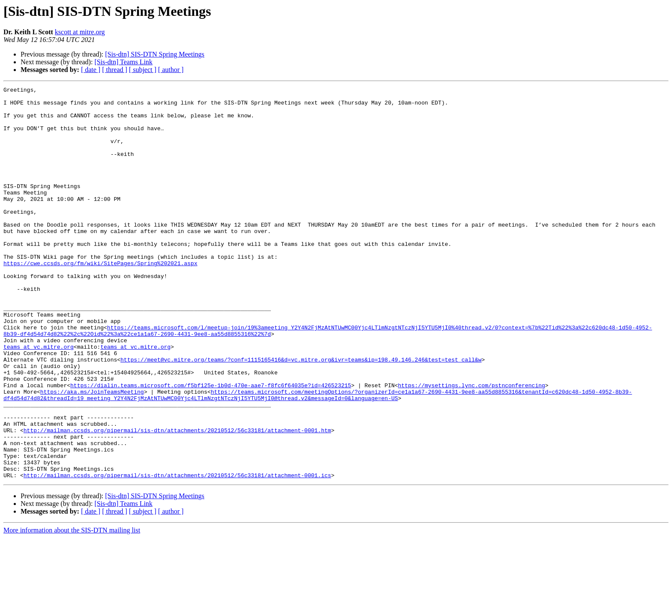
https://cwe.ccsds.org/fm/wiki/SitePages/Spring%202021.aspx (100, 299)
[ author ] (171, 70)
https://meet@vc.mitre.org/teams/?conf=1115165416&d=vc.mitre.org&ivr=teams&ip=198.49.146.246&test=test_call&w (301, 415)
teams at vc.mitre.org (39, 399)
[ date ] (91, 70)
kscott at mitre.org (80, 32)
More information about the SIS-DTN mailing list (72, 609)
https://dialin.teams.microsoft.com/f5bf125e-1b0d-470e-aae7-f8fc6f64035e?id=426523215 (211, 446)
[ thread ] (115, 70)
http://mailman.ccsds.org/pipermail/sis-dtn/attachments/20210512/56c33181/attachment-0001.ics (177, 553)
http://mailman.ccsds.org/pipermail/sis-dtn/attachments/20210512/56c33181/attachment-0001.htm (177, 499)
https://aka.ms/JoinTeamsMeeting (92, 453)
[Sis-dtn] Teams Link (123, 62)
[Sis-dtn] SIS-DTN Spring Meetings (155, 54)
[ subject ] (143, 70)
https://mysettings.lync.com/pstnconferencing (471, 446)
